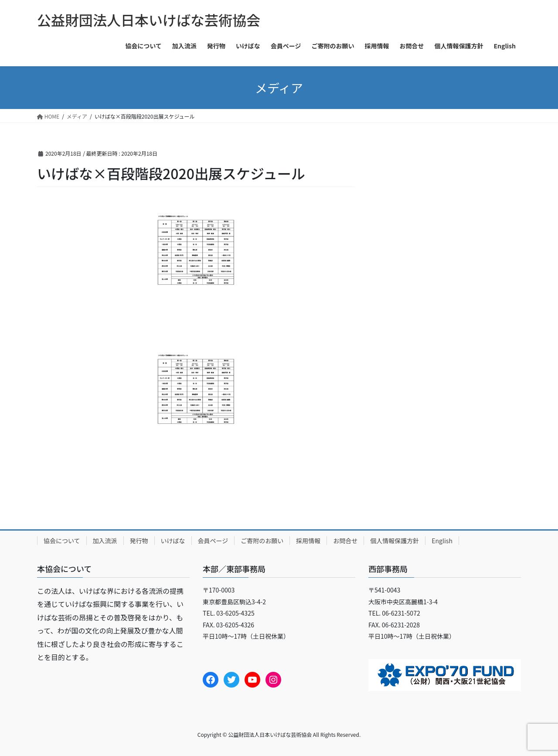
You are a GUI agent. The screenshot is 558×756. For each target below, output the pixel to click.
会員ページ (213, 541)
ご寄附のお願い (262, 541)
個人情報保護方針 (395, 541)
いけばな (173, 541)
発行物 (139, 541)
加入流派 (105, 541)
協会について (62, 541)
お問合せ (345, 541)
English (442, 541)
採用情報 (308, 541)
